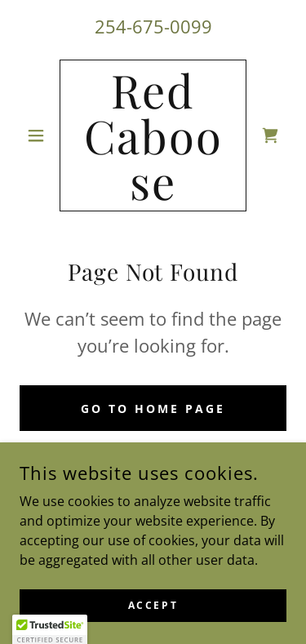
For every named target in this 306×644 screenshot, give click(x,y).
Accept (153, 617)
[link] (153, 135)
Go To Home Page (153, 409)
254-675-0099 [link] (153, 26)
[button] (40, 135)
